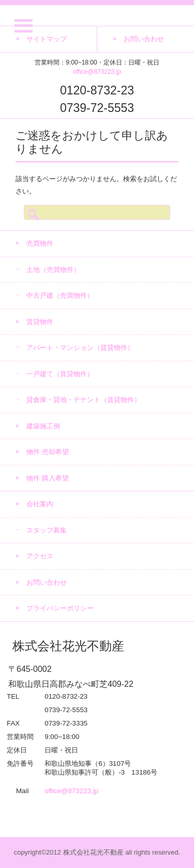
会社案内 (40, 504)
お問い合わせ (47, 582)
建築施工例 (43, 426)
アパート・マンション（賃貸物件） (80, 348)
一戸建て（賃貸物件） (60, 374)
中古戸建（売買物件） (60, 295)
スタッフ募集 (47, 530)
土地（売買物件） (53, 270)
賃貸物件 (40, 322)
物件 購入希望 (48, 478)
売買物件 (40, 243)
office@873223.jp (97, 72)
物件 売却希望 (48, 452)
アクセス (40, 556)
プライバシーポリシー (60, 608)
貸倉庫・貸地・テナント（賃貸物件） (84, 400)
